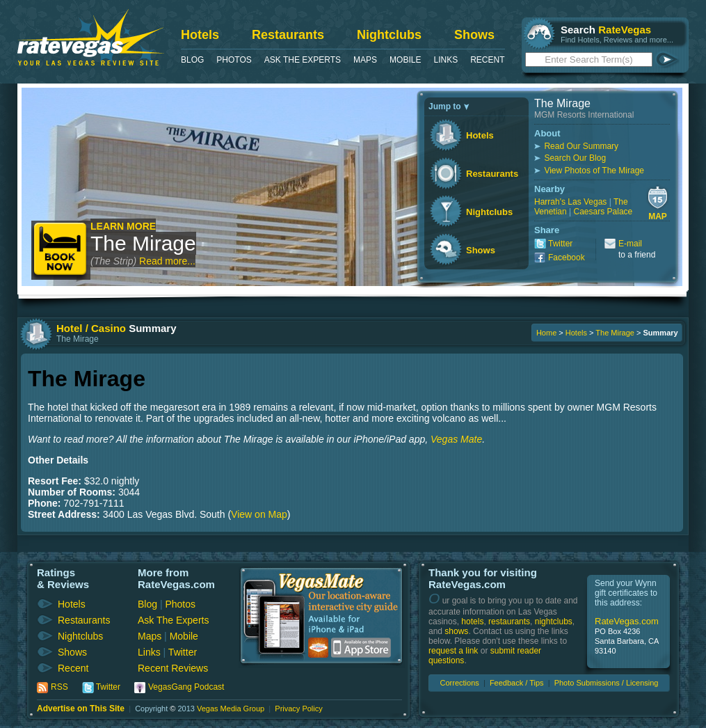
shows (456, 631)
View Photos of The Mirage (594, 171)
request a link (453, 651)
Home (546, 333)
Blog (192, 60)
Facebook (567, 258)
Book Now (61, 250)
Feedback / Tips (517, 683)
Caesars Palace (603, 212)
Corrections (460, 683)
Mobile (405, 60)
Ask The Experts (303, 60)
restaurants (509, 622)
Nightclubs (389, 35)
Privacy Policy (298, 709)
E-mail (630, 244)
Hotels (200, 35)
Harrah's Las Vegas (570, 202)
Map (658, 216)
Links (446, 60)
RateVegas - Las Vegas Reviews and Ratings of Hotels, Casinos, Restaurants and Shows (91, 37)
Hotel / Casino (91, 328)
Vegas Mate (456, 439)
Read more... (167, 261)
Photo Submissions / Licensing (607, 683)
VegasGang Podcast (186, 687)
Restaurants (288, 35)
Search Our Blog (575, 158)
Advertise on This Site (81, 709)
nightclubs (554, 622)
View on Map (259, 514)
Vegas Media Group (231, 709)
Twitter (560, 244)
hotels (472, 622)
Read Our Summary (581, 146)
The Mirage (143, 243)
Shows (474, 35)
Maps (365, 60)
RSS (59, 687)
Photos (234, 60)
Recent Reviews (173, 668)
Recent (487, 60)
